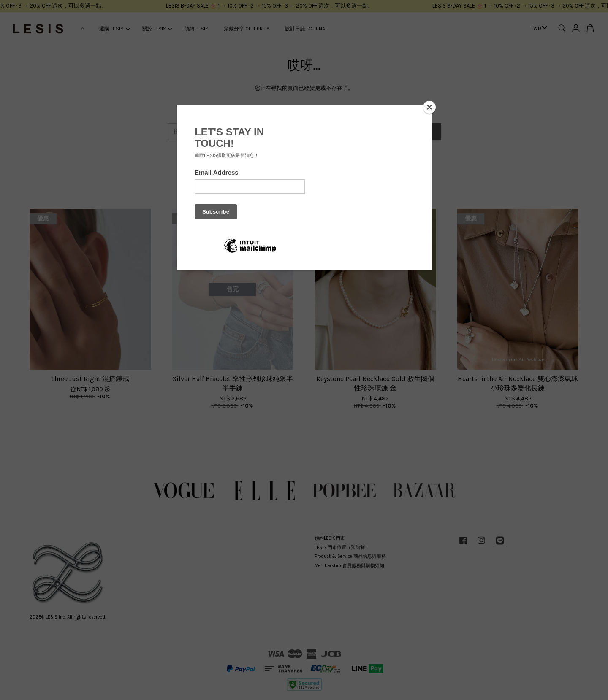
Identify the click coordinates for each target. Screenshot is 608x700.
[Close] (429, 107)
